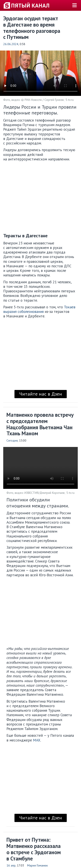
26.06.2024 (11, 44)
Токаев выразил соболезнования (39, 309)
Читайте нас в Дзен (41, 394)
